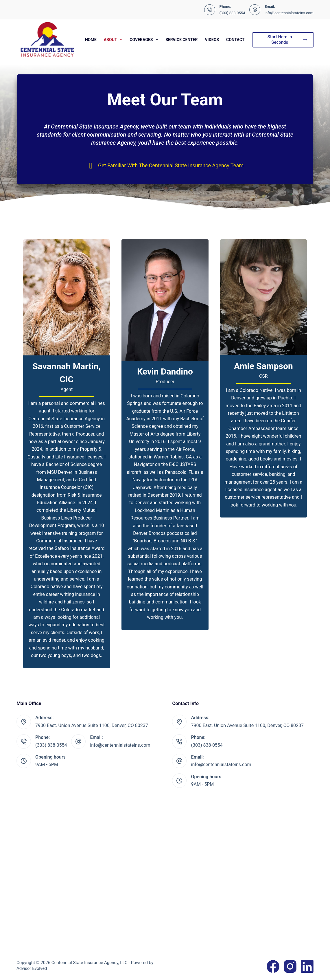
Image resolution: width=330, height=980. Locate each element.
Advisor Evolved (32, 968)
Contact (235, 40)
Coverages (145, 40)
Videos (212, 40)
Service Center (181, 40)
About (114, 40)
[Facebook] (273, 966)
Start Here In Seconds (287, 40)
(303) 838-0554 (232, 13)
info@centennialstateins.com (289, 13)
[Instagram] (290, 966)
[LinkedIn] (307, 966)
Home (91, 40)
